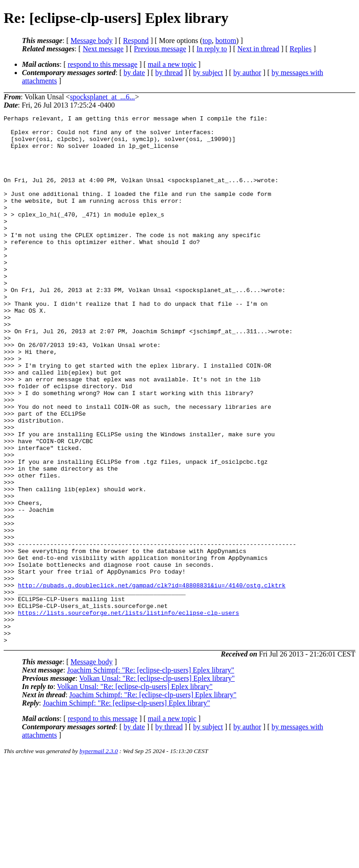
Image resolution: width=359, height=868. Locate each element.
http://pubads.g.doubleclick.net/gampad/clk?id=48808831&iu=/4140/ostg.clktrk (152, 680)
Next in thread (258, 49)
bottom (226, 41)
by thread (169, 73)
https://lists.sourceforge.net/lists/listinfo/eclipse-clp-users (129, 713)
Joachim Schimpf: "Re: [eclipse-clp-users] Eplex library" (151, 776)
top (207, 41)
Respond (136, 41)
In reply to (212, 49)
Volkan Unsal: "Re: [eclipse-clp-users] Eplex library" (157, 784)
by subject (208, 73)
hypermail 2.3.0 (99, 857)
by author (247, 73)
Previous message (160, 49)
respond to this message (102, 64)
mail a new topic (172, 64)
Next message (103, 49)
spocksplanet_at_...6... (102, 97)
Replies (300, 49)
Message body (91, 41)
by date (134, 73)
